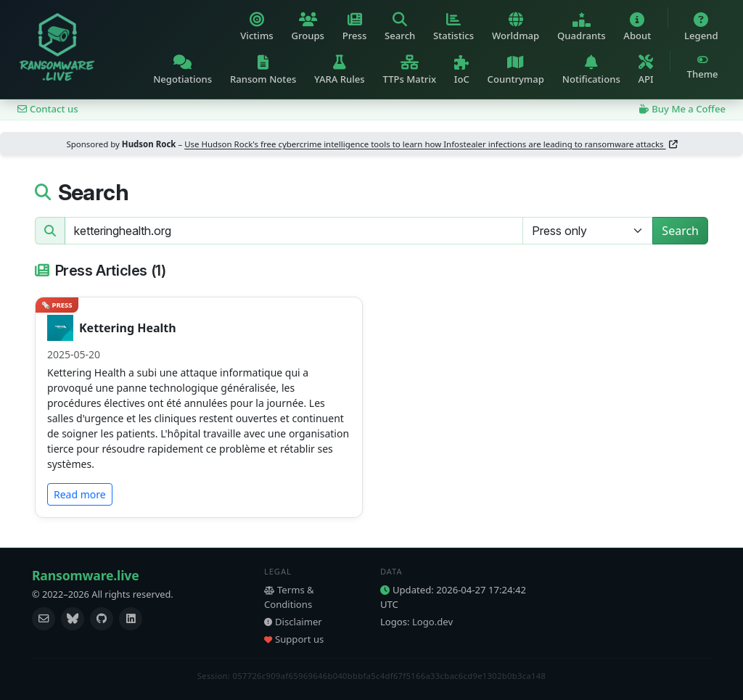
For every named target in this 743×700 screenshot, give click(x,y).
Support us (294, 639)
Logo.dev (432, 622)
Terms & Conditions (289, 597)
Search (680, 231)
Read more (80, 494)
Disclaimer (293, 622)
